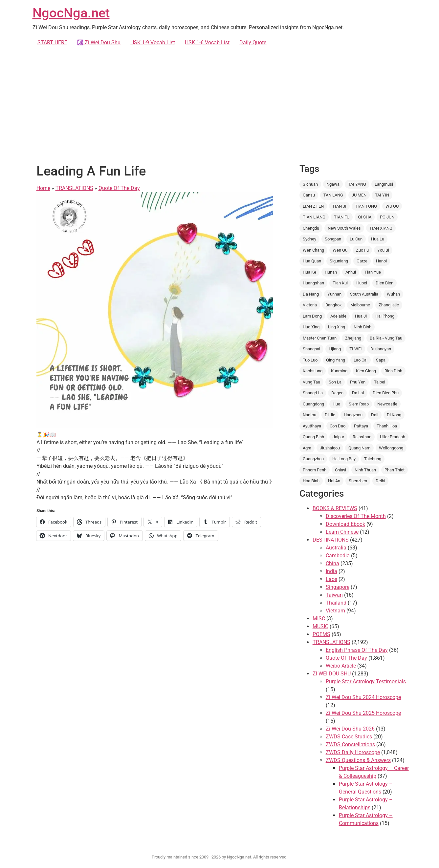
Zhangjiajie (389, 305)
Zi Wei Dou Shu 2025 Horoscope (363, 713)
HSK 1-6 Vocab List (207, 42)
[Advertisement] (220, 104)
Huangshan (313, 283)
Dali (375, 415)
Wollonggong (391, 448)
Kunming (339, 371)
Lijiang (335, 349)
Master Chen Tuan (320, 338)
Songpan (333, 239)
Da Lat (358, 393)
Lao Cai (361, 360)
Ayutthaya (312, 426)
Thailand (336, 603)
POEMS (321, 634)
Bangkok (334, 305)
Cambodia (338, 556)
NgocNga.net (71, 13)
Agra (307, 448)
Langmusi (384, 184)
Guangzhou (313, 459)
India (331, 571)
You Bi (383, 250)
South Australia (364, 294)
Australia (336, 548)
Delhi (380, 481)
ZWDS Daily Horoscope (353, 752)
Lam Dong (312, 316)
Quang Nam (359, 448)
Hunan (331, 272)
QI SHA (365, 217)
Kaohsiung (313, 371)
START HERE (52, 42)
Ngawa (333, 184)
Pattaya (361, 426)
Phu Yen (358, 382)
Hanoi (381, 261)
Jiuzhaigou (330, 448)
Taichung (373, 459)
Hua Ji (361, 316)
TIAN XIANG (381, 228)
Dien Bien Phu (386, 393)
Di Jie (330, 415)
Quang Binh (313, 437)
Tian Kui (340, 283)
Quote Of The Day (119, 188)
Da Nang (311, 294)
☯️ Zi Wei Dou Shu (99, 42)
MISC (319, 619)
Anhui (351, 272)
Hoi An (334, 481)
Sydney (309, 239)
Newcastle (387, 404)
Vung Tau (311, 382)
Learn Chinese (342, 532)
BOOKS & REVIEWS (335, 508)
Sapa (381, 360)
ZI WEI (356, 349)
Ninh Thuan (365, 470)
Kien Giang (366, 371)
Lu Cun (356, 239)
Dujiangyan (381, 349)
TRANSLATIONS (74, 188)
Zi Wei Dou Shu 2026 (350, 729)
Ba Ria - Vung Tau (386, 338)
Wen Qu (340, 250)
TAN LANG (333, 195)
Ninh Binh (362, 327)
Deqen (337, 393)
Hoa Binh (311, 481)
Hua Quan (312, 261)
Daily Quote (253, 42)
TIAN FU (342, 217)
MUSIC (320, 626)
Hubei (362, 283)
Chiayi (340, 470)
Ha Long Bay (344, 459)
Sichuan (310, 184)
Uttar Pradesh (393, 437)
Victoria (310, 305)
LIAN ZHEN (313, 206)
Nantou (309, 415)
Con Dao (338, 426)
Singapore (338, 587)
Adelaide (338, 316)
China (332, 563)
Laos (331, 579)
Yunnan (334, 294)
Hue (336, 404)
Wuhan (393, 294)
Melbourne (360, 305)
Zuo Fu (362, 250)
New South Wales (344, 228)
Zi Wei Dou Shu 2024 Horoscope (363, 697)
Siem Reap (359, 404)
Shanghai (311, 349)
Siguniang (339, 261)
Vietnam (335, 611)
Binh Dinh (393, 371)
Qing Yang (336, 360)
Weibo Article (341, 666)
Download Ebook (345, 524)
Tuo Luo (310, 360)
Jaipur (338, 437)
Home (43, 188)
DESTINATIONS (331, 540)
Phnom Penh (315, 470)
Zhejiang (353, 338)
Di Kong (394, 415)
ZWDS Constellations (350, 744)
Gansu (309, 195)
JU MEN (359, 195)
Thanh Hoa (387, 426)
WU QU (392, 206)
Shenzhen (358, 481)
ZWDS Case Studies (349, 737)
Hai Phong (385, 316)
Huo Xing (311, 327)
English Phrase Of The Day (357, 650)
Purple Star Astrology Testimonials (366, 682)
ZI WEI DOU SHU (332, 674)
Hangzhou (353, 415)
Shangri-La (313, 393)
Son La (335, 382)
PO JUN (387, 217)
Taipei (380, 382)
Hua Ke (309, 272)
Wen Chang (313, 250)
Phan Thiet (395, 470)
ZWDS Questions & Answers (358, 760)
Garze (362, 261)
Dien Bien (384, 283)
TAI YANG (357, 184)
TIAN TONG (366, 206)
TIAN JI (339, 206)
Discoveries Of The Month (356, 516)
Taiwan (334, 595)
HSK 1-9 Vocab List (153, 42)
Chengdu (311, 228)
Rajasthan (362, 437)
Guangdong (313, 404)
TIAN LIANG (314, 217)
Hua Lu (378, 239)
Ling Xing (337, 327)
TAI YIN (382, 195)
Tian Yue (373, 272)
